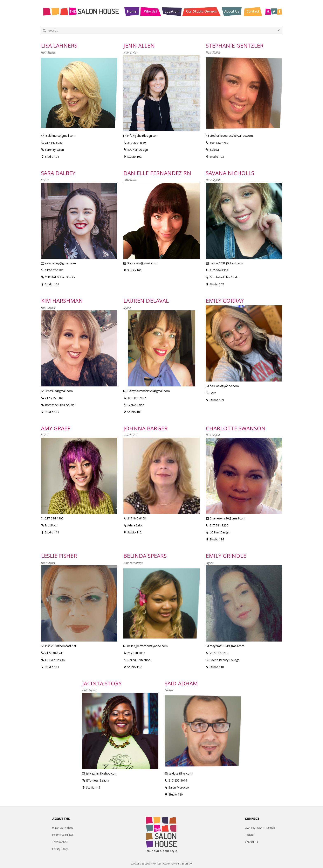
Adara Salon (135, 525)
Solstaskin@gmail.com (142, 263)
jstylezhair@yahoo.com (102, 773)
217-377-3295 (219, 653)
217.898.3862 (136, 653)
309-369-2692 (137, 398)
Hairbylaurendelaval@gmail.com (149, 391)
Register (250, 835)
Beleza (214, 150)
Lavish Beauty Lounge (225, 660)
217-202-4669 (137, 143)
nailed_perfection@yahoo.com (147, 646)
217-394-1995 (54, 518)
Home (132, 11)
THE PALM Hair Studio (60, 277)
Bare (213, 393)
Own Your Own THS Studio (260, 828)
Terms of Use (60, 842)
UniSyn (188, 864)
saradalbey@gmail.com (60, 263)
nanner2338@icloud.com (226, 263)
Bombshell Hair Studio (225, 277)
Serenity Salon (54, 150)
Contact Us (251, 842)
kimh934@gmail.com (59, 391)
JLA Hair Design (138, 150)
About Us (232, 11)
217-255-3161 (54, 398)
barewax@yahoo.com (224, 386)
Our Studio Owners (201, 11)
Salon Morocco (179, 787)
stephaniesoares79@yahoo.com (231, 136)
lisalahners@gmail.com (60, 136)
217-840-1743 (54, 653)
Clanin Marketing (155, 864)
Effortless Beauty (98, 780)
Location (172, 11)
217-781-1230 (219, 525)
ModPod (51, 525)
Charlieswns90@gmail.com (228, 518)
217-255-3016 (178, 780)
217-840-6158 (137, 518)
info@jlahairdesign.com (143, 136)
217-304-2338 (219, 270)
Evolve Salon (136, 405)
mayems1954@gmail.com (227, 646)
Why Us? (151, 11)
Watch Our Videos (63, 828)
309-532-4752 (219, 143)
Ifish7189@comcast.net (61, 646)
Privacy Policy (60, 849)
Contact (253, 11)
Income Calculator (63, 835)
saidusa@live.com (180, 773)
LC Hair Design (220, 532)
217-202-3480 (54, 270)
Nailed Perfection (139, 660)
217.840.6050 (54, 143)
